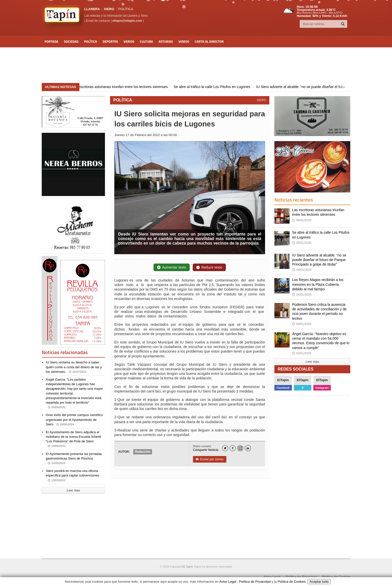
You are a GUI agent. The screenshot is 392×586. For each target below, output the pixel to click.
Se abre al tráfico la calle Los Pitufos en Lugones (217, 87)
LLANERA (92, 9)
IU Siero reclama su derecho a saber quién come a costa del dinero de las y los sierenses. (74, 367)
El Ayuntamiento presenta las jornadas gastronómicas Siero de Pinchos (74, 458)
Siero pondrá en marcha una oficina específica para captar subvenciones (72, 475)
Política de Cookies (336, 577)
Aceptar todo (319, 582)
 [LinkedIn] (248, 448)
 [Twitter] (225, 448)
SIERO (109, 9)
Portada (51, 41)
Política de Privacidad (301, 577)
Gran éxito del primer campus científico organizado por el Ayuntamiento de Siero (74, 419)
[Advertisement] (196, 65)
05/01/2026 (302, 243)
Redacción (143, 452)
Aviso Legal (272, 577)
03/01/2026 (302, 353)
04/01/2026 (302, 270)
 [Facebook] (233, 448)
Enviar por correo (210, 459)
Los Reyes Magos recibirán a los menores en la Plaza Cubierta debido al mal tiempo (318, 284)
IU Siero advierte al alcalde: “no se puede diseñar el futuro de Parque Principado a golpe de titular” (319, 260)
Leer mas (73, 490)
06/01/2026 (302, 220)
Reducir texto (209, 267)
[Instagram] (240, 448)
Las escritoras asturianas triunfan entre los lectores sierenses (124, 87)
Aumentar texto (172, 267)
